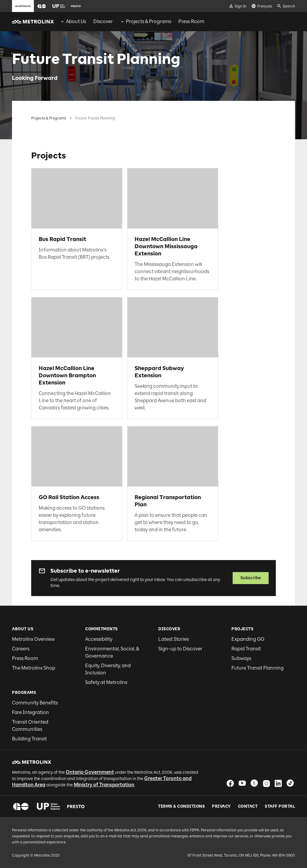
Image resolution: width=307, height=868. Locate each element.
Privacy (221, 806)
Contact (248, 806)
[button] (42, 6)
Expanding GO (248, 639)
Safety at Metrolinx (106, 682)
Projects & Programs (49, 118)
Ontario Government (90, 772)
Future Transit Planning (258, 668)
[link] (77, 229)
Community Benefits (35, 703)
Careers (21, 649)
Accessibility (99, 639)
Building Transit (29, 739)
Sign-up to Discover (180, 649)
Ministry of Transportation (104, 785)
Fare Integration (30, 712)
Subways (241, 658)
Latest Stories (174, 639)
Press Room (25, 658)
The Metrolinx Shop (34, 668)
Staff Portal (280, 806)
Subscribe (251, 578)
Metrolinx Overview (33, 639)
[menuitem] (73, 22)
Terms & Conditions (181, 806)
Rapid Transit (246, 649)
